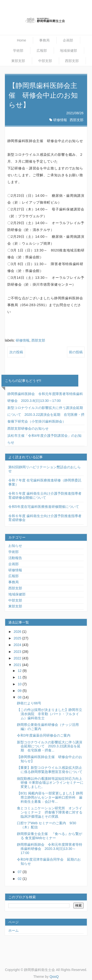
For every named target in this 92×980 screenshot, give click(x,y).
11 (20, 677)
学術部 (18, 51)
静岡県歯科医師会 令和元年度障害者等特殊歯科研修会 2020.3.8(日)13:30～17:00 (50, 849)
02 (20, 879)
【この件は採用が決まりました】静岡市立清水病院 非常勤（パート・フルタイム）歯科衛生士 (50, 714)
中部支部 (45, 61)
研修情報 (60, 120)
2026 (18, 632)
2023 (18, 652)
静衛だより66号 (29, 703)
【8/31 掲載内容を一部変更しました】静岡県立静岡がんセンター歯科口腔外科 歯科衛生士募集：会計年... (50, 797)
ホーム (13, 930)
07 (20, 872)
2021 (18, 665)
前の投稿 (76, 352)
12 (20, 671)
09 (20, 691)
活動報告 (15, 558)
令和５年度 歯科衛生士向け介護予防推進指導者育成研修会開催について (45, 495)
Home (21, 40)
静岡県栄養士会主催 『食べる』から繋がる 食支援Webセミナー (50, 836)
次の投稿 (16, 352)
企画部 (68, 40)
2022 (18, 658)
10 (20, 684)
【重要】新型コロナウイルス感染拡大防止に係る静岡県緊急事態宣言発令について (50, 770)
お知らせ (15, 546)
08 (20, 697)
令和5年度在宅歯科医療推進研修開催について (44, 507)
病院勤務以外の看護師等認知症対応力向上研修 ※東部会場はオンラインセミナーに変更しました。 (50, 783)
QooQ (54, 977)
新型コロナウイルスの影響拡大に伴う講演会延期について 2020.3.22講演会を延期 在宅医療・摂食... (50, 746)
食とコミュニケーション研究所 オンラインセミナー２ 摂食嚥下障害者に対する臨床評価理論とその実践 (50, 812)
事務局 (44, 40)
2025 (18, 638)
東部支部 (18, 61)
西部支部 (72, 61)
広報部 (42, 51)
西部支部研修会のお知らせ (28, 428)
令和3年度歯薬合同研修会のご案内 (44, 735)
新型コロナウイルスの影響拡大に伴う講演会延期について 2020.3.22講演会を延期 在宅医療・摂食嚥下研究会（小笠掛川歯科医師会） (46, 415)
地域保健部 (68, 51)
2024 (18, 645)
